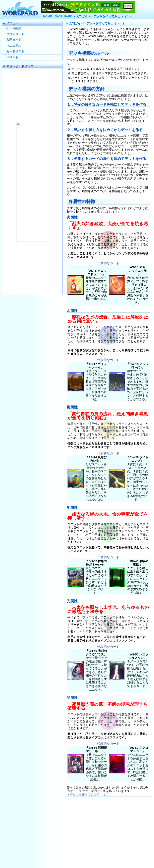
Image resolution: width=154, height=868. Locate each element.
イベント (12, 57)
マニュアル (14, 46)
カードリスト (15, 51)
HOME (48, 16)
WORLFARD (64, 16)
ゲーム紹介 (14, 28)
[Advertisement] (32, 93)
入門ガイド (14, 40)
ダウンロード (15, 34)
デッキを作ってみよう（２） (89, 795)
